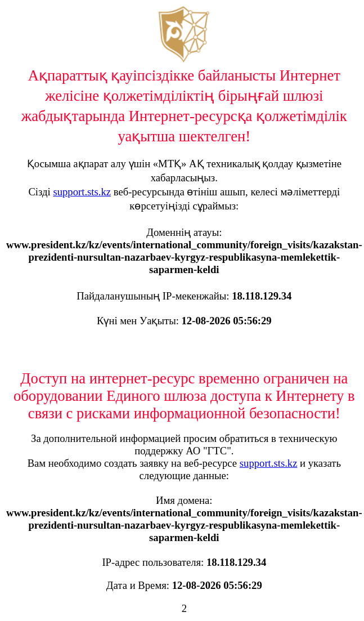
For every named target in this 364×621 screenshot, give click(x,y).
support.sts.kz (82, 192)
